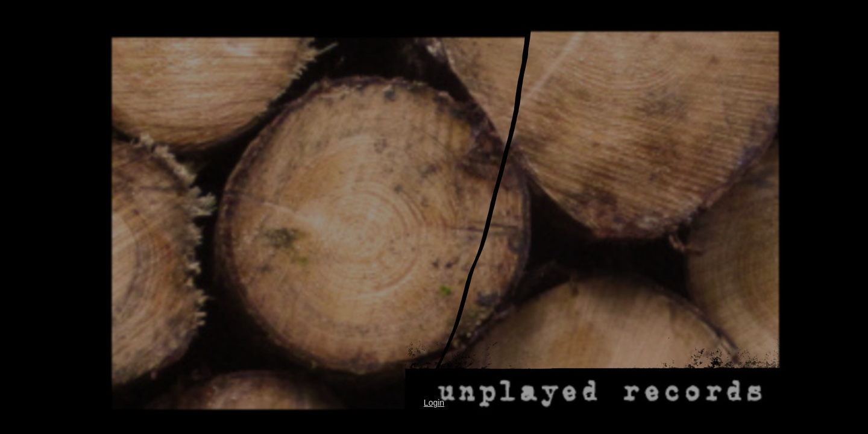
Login (434, 403)
